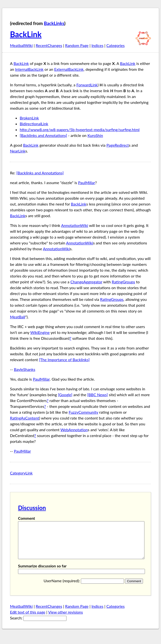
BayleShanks (25, 369)
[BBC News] (98, 395)
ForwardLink (87, 85)
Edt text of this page (28, 619)
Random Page (77, 45)
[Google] (65, 395)
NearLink (18, 151)
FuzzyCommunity (83, 412)
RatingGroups (123, 282)
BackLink (26, 34)
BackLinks (54, 23)
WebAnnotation (74, 430)
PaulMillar (87, 183)
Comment (27, 518)
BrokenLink (29, 118)
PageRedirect (118, 145)
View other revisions (66, 619)
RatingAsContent (25, 418)
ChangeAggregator (86, 282)
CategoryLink (21, 473)
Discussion (32, 508)
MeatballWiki (21, 45)
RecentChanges (49, 45)
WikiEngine (40, 332)
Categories (116, 45)
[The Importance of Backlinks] (64, 360)
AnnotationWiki (75, 225)
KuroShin (95, 135)
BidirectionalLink (34, 124)
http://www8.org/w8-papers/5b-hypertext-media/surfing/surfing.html (80, 130)
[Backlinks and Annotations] (43, 135)
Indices (97, 45)
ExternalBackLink (69, 69)
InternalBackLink (29, 69)
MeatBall (18, 317)
